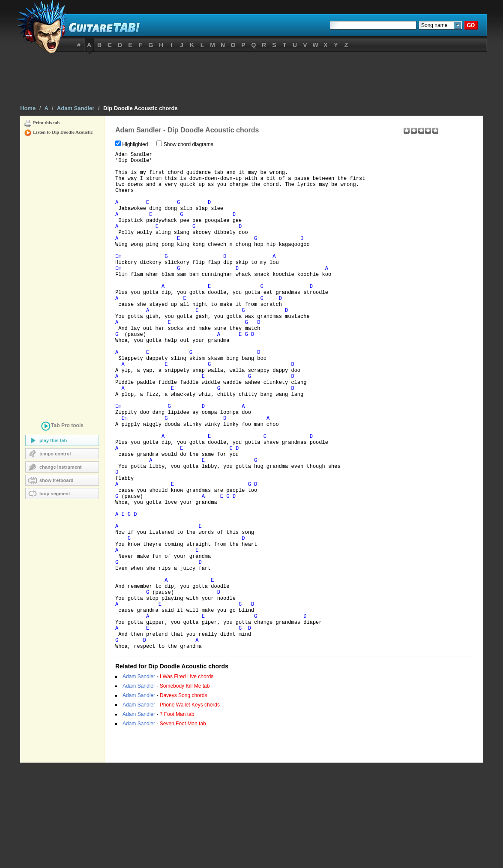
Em (118, 280)
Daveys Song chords (184, 801)
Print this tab (46, 123)
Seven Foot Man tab (183, 829)
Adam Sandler (76, 108)
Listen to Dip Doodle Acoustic (63, 132)
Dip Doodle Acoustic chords (141, 108)
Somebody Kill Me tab (185, 791)
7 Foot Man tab (177, 820)
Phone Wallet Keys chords (190, 810)
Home (28, 108)
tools (62, 427)
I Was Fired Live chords (187, 782)
